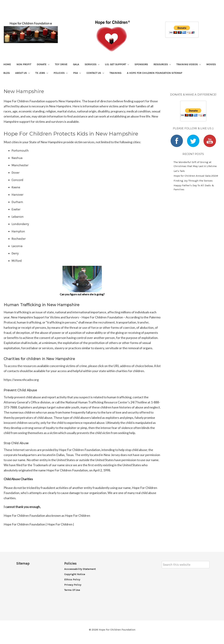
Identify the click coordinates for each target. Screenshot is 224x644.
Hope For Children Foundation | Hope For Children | (39, 524)
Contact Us (95, 73)
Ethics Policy (72, 579)
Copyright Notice (75, 574)
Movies (211, 64)
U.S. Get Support (117, 64)
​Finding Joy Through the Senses (193, 181)
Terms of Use (72, 590)
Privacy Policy (73, 585)
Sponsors (141, 64)
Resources (162, 64)
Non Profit (24, 64)
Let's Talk (179, 171)
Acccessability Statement (80, 569)
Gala (76, 64)
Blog (6, 73)
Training (115, 73)
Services (92, 64)
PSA (77, 73)
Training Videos (189, 64)
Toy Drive (61, 64)
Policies (61, 73)
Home (7, 64)
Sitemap (23, 563)
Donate (43, 64)
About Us (22, 73)
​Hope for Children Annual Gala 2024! (196, 176)
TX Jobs (42, 73)
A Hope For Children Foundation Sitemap (155, 73)
